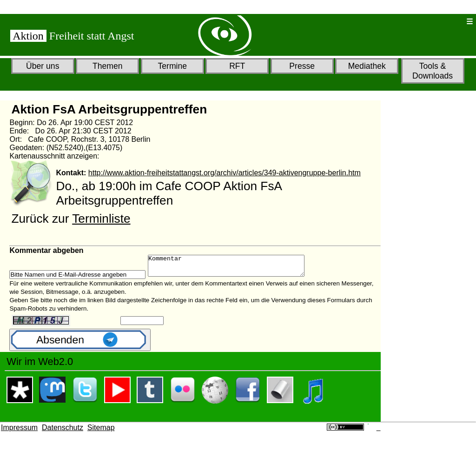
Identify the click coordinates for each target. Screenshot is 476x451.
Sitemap (101, 432)
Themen (108, 66)
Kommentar (235, 268)
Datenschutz (63, 432)
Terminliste (101, 219)
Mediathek (367, 66)
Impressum (19, 432)
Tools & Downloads (433, 71)
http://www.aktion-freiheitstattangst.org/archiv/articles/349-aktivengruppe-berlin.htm (225, 173)
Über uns (43, 66)
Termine (172, 66)
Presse (302, 66)
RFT (237, 66)
